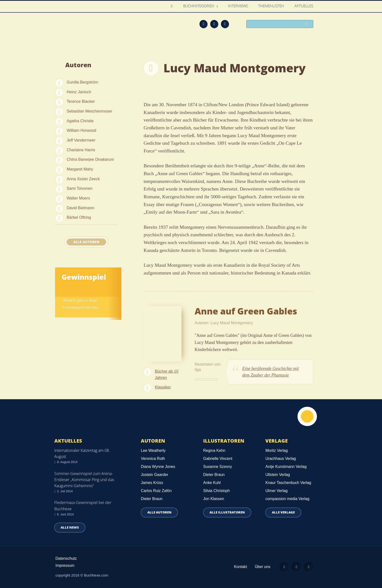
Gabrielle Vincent (218, 459)
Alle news (70, 527)
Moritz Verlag (277, 450)
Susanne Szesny (218, 467)
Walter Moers (78, 198)
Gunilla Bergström (83, 82)
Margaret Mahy (80, 169)
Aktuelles (304, 6)
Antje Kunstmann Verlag (286, 467)
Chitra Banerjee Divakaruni (90, 159)
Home (173, 6)
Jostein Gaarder (154, 475)
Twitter (225, 24)
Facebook (214, 24)
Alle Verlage (283, 512)
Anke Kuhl (212, 483)
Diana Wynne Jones (158, 467)
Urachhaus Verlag (281, 459)
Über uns (262, 567)
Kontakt (240, 567)
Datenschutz (66, 558)
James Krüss (152, 483)
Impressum (65, 565)
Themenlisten (271, 6)
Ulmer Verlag (276, 491)
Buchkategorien (200, 6)
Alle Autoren (86, 242)
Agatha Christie (80, 121)
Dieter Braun (152, 499)
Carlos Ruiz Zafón (156, 491)
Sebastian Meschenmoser (90, 111)
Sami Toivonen (80, 188)
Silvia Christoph (216, 491)
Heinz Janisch (79, 92)
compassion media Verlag (287, 499)
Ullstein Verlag (278, 475)
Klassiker (163, 387)
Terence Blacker (81, 101)
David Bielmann (81, 208)
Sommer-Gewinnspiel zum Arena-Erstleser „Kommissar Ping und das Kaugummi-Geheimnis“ (84, 480)
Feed (203, 24)
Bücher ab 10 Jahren (167, 374)
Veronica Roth (153, 459)
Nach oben (307, 417)
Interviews (238, 6)
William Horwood (81, 130)
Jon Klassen (214, 499)
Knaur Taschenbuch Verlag (288, 483)
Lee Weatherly (153, 450)
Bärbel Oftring (79, 217)
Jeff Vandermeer (81, 140)
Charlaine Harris (81, 150)
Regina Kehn (214, 450)
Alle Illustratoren (227, 512)
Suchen (308, 24)
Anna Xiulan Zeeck (83, 179)
